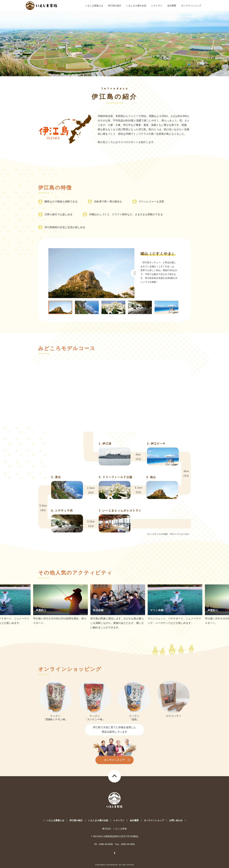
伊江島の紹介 (115, 8)
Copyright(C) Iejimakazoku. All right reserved (115, 865)
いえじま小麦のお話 (136, 8)
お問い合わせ (176, 820)
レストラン (157, 8)
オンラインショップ (191, 8)
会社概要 (172, 8)
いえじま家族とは (94, 8)
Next (135, 273)
